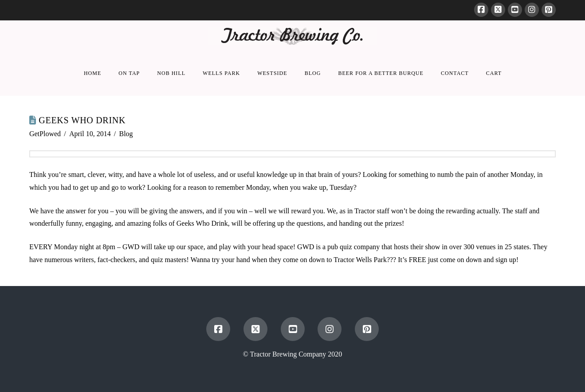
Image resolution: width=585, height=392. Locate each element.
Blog (126, 134)
